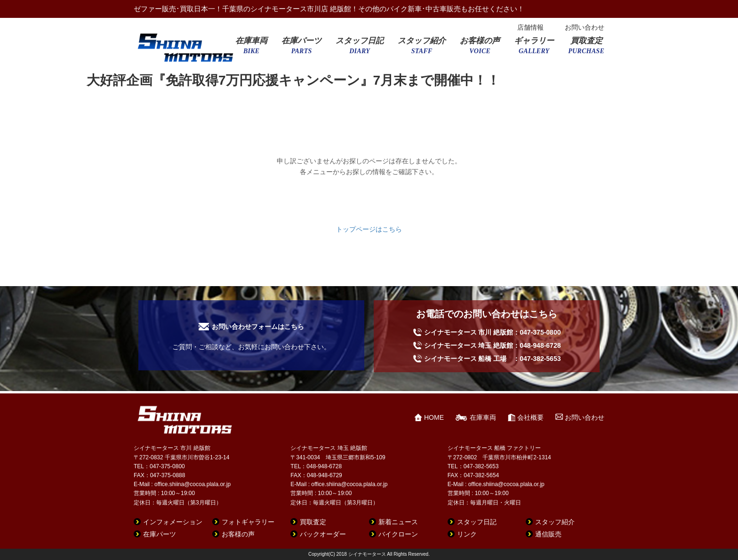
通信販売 (548, 534)
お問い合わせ (585, 27)
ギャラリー (534, 48)
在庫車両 (251, 48)
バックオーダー (323, 534)
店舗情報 (530, 27)
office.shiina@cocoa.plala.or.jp (193, 484)
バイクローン (398, 534)
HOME (434, 417)
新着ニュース (398, 522)
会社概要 (530, 417)
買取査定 (586, 48)
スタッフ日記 (360, 48)
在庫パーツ (301, 48)
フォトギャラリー (248, 522)
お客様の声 (480, 48)
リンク (467, 534)
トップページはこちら (369, 229)
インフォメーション (173, 522)
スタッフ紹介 (422, 48)
